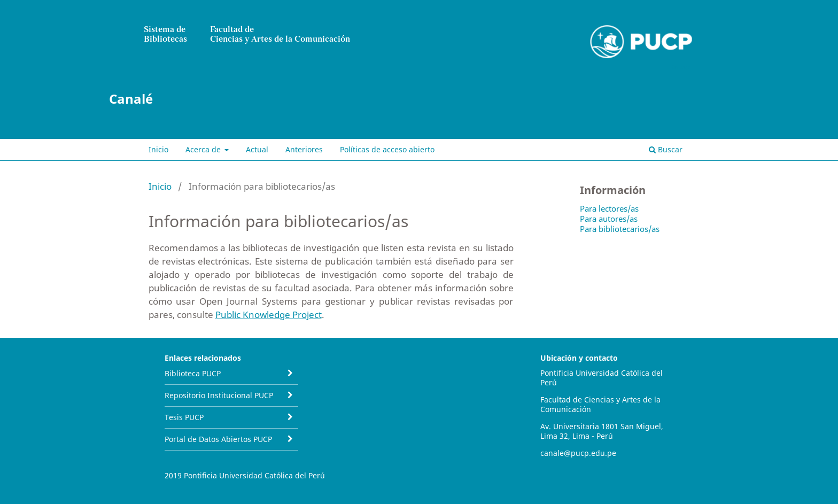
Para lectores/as (609, 208)
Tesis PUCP (184, 417)
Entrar (680, 67)
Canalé (131, 99)
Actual (257, 149)
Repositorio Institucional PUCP (219, 395)
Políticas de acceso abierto (387, 149)
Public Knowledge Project (269, 315)
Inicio (158, 149)
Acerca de (204, 149)
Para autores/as (609, 219)
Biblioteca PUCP (193, 373)
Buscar (666, 149)
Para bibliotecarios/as (620, 229)
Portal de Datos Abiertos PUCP (218, 439)
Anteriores (304, 149)
